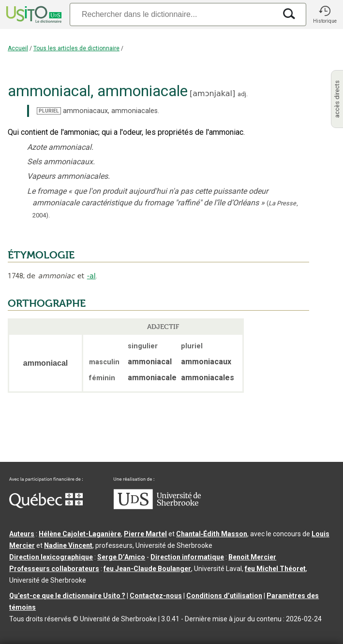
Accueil (18, 48)
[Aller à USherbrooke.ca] (157, 507)
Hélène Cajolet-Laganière (80, 534)
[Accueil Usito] (33, 14)
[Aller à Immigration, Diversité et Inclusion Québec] (46, 506)
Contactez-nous (156, 596)
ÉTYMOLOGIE (41, 255)
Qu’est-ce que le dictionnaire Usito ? (67, 596)
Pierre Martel (145, 534)
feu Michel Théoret (275, 569)
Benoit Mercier (252, 557)
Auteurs (22, 534)
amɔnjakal (212, 93)
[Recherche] (173, 14)
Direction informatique (187, 557)
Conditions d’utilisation (224, 596)
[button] (325, 14)
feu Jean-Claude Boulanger (147, 569)
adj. (243, 94)
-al (91, 276)
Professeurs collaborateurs (54, 569)
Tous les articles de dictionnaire (76, 48)
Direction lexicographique (51, 557)
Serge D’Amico (121, 557)
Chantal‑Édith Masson (212, 534)
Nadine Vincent (68, 545)
